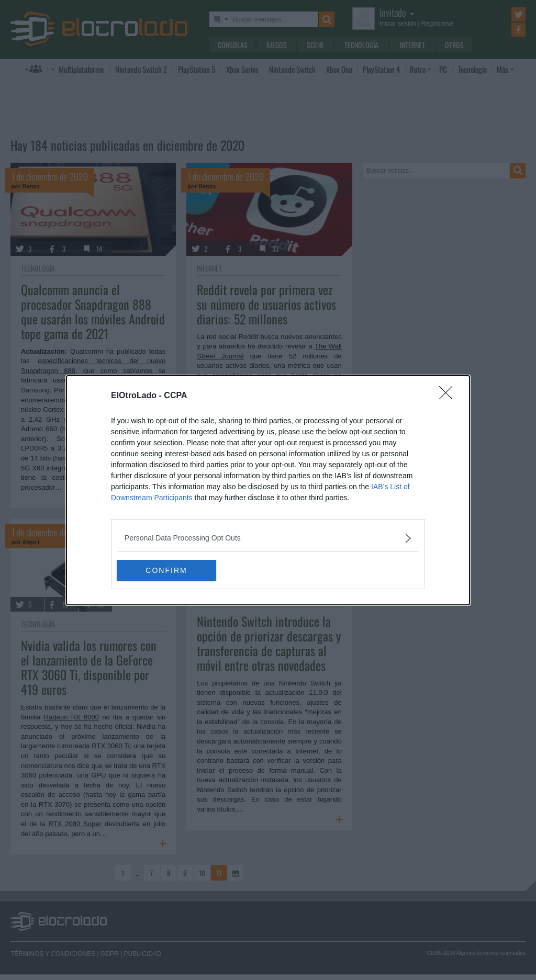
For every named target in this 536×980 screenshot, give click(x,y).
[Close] (449, 396)
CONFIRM (166, 570)
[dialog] (268, 490)
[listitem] (268, 538)
